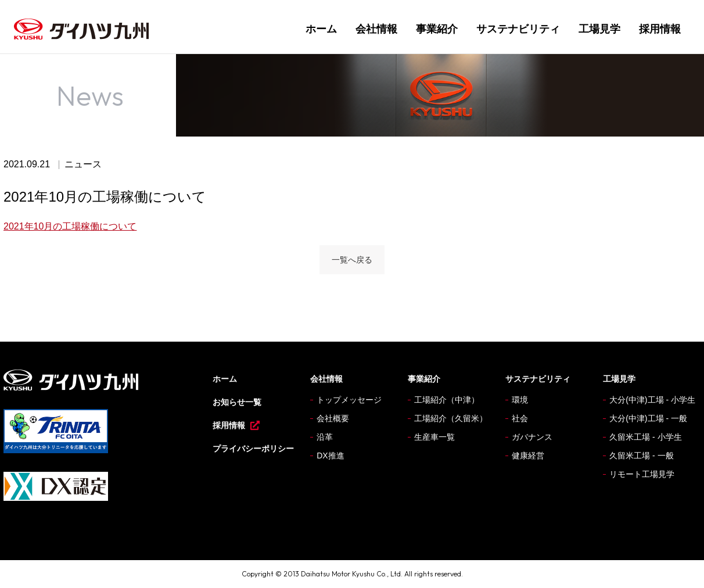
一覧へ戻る (352, 260)
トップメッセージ (349, 400)
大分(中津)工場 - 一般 (648, 418)
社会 (520, 418)
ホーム (321, 29)
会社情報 (376, 29)
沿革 (325, 437)
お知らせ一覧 (237, 402)
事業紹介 (437, 29)
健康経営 (528, 456)
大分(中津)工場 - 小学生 (652, 400)
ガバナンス (532, 437)
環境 (520, 400)
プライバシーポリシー (253, 449)
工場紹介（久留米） (451, 418)
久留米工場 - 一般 (641, 456)
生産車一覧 (434, 437)
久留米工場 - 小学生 (645, 437)
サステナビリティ (518, 29)
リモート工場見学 (642, 474)
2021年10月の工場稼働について (70, 226)
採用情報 (660, 29)
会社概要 (333, 418)
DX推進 (330, 456)
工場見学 (599, 29)
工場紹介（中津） (447, 400)
